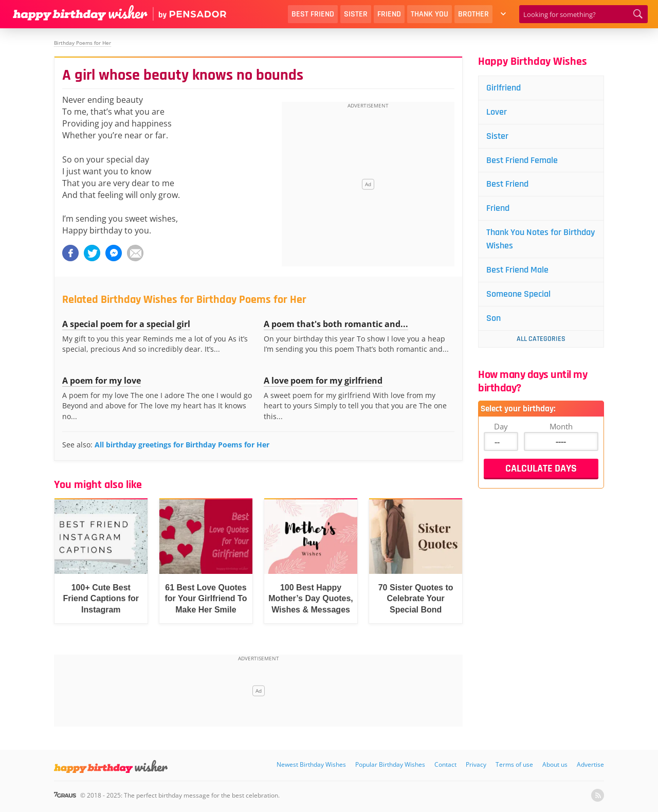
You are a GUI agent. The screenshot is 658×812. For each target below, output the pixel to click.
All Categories (541, 339)
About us (555, 764)
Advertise (590, 764)
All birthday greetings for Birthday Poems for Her (182, 445)
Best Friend (313, 14)
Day (501, 426)
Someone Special (518, 294)
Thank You (429, 14)
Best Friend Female (522, 160)
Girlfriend (504, 88)
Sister (356, 14)
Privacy (476, 764)
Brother (473, 14)
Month (561, 426)
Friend (389, 14)
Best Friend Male (517, 270)
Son (493, 318)
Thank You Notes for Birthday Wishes (541, 239)
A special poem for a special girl (126, 324)
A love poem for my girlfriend (323, 381)
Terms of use (514, 764)
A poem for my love (102, 381)
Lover (497, 112)
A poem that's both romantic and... (336, 324)
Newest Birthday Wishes (311, 764)
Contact (445, 764)
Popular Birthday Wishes (390, 764)
